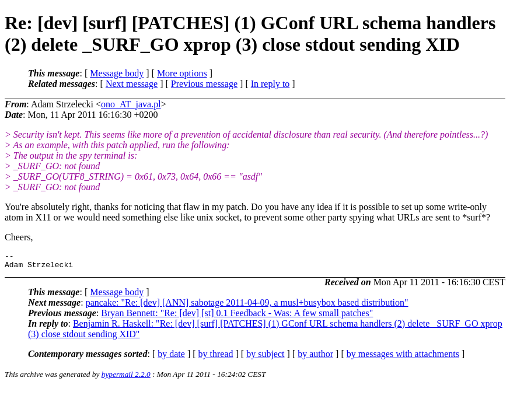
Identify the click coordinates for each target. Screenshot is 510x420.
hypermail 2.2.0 (126, 378)
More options (182, 73)
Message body (117, 73)
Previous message (204, 84)
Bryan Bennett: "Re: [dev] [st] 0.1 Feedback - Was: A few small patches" (237, 316)
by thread (216, 357)
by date (171, 357)
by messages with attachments (403, 357)
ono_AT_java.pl (131, 104)
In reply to (270, 84)
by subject (265, 357)
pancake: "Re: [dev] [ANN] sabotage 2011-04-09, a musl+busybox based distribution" (247, 306)
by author (315, 357)
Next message (132, 84)
